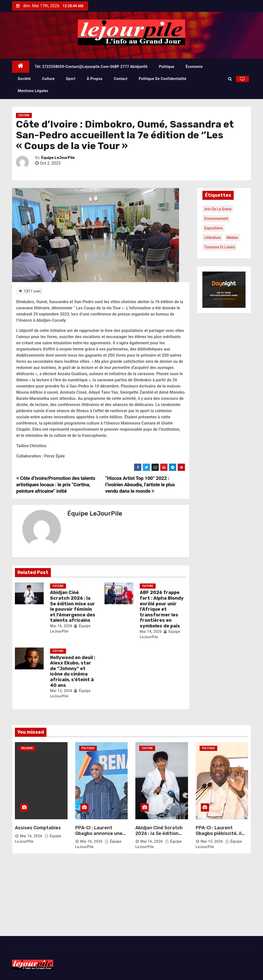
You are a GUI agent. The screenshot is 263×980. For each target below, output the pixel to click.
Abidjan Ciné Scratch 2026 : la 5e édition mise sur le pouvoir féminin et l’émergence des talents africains (73, 606)
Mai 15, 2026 (212, 841)
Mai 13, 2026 (61, 691)
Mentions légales (33, 91)
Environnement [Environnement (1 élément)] (216, 219)
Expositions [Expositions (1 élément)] (213, 228)
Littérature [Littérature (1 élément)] (212, 238)
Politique (167, 67)
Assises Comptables (38, 828)
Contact (121, 79)
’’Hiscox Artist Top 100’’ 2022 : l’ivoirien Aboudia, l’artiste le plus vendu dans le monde (140, 485)
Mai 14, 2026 (151, 632)
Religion (27, 748)
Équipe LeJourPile (58, 158)
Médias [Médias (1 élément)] (232, 238)
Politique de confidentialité (162, 79)
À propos (95, 79)
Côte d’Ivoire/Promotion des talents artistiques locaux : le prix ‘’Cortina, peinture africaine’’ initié (56, 485)
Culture (48, 79)
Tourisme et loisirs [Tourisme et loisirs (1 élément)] (219, 247)
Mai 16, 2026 (61, 626)
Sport (71, 79)
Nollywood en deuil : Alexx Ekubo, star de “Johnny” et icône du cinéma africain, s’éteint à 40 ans (73, 671)
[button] (230, 79)
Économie (194, 67)
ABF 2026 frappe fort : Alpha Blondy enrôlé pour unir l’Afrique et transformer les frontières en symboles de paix (162, 609)
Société (24, 79)
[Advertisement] (131, 897)
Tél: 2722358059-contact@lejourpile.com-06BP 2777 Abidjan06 (91, 67)
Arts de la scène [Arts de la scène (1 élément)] (218, 209)
